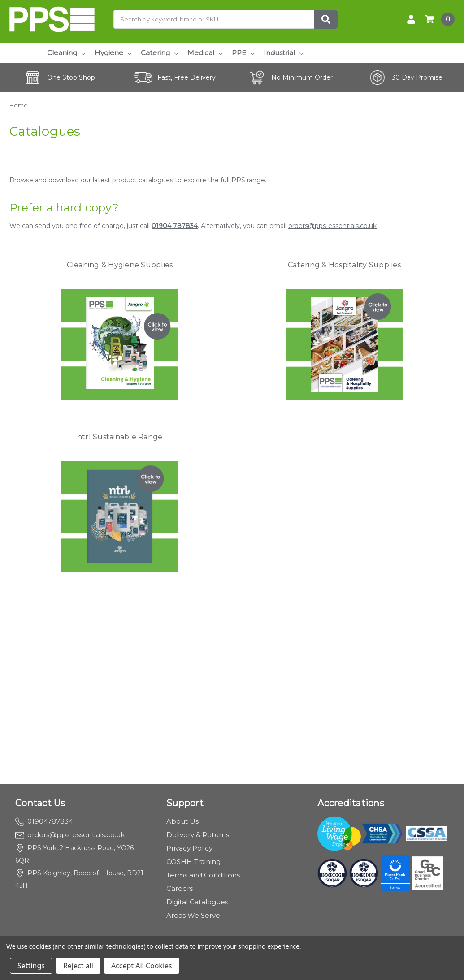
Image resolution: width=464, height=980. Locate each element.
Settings (31, 966)
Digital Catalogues (197, 902)
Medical (205, 53)
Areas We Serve (193, 915)
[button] (120, 344)
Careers (180, 888)
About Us (182, 821)
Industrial (283, 53)
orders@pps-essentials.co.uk (332, 226)
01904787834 (44, 821)
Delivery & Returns (198, 835)
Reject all (78, 966)
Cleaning (66, 53)
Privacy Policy (189, 848)
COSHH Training (193, 862)
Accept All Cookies (142, 966)
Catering (159, 53)
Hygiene (113, 53)
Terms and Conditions (203, 875)
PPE (243, 53)
